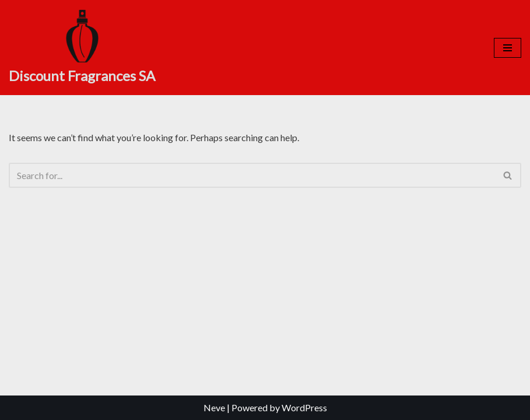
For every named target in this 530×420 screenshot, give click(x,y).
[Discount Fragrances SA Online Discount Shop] (82, 48)
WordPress (304, 407)
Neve (214, 407)
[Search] (252, 175)
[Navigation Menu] (508, 48)
